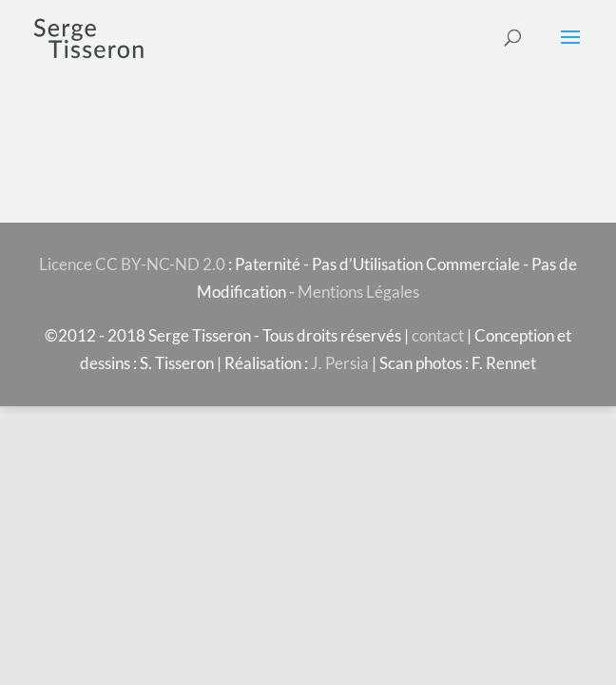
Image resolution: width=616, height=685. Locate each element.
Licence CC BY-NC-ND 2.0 (132, 264)
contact (438, 335)
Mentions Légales (358, 292)
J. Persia (340, 363)
